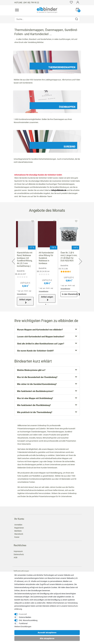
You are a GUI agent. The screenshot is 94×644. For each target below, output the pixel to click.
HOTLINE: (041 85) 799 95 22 (27, 3)
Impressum (18, 551)
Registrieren (19, 528)
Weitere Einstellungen (23, 627)
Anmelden (18, 525)
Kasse (17, 537)
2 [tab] (48, 304)
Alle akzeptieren (47, 638)
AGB (16, 557)
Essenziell (23, 614)
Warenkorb (19, 534)
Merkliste (33, 221)
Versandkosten (22, 294)
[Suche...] (47, 19)
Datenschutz (19, 554)
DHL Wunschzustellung (28, 620)
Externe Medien (25, 617)
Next (80, 258)
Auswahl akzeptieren (47, 633)
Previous (14, 258)
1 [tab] (46, 304)
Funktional (23, 623)
